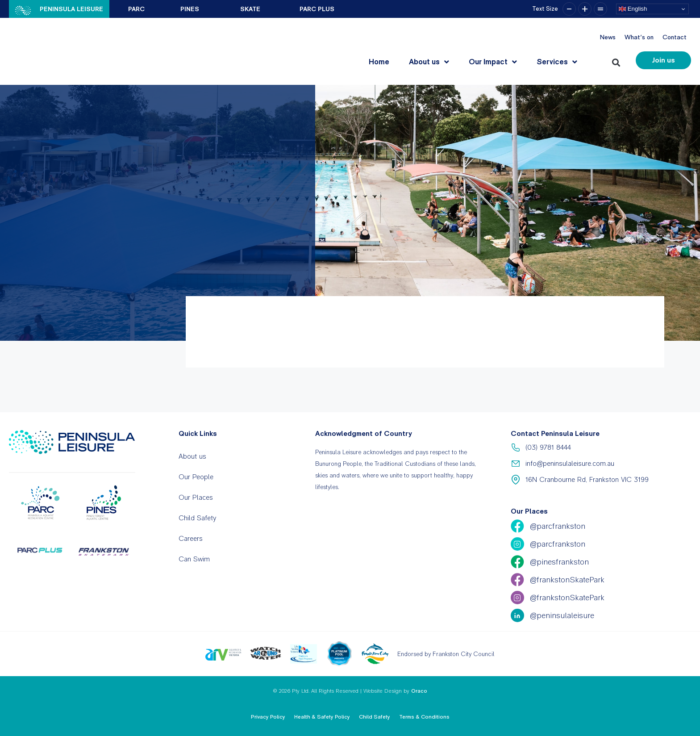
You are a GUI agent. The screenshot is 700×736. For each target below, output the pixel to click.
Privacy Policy (268, 717)
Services (557, 62)
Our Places (196, 497)
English (633, 9)
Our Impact (493, 62)
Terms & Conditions (424, 717)
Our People (196, 477)
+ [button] (585, 9)
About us (429, 62)
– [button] (569, 9)
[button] (618, 61)
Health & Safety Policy (322, 717)
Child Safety (197, 518)
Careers (191, 538)
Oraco (419, 691)
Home (379, 62)
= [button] (600, 9)
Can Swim (194, 559)
